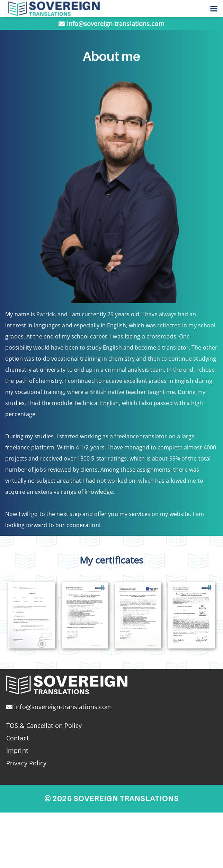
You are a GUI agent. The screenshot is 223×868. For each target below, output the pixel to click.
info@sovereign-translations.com (116, 24)
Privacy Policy (26, 763)
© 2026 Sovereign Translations (111, 798)
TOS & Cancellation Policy (44, 725)
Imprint (17, 750)
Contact (17, 738)
